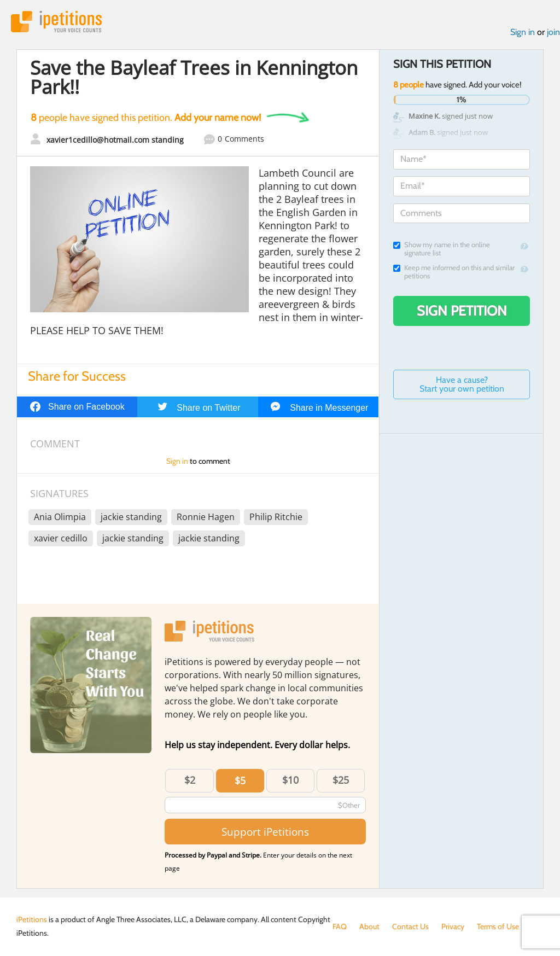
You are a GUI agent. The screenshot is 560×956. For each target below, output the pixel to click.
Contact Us (410, 926)
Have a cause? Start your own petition (462, 384)
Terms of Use (498, 926)
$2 (190, 780)
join (553, 32)
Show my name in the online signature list (442, 249)
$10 (290, 780)
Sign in (523, 32)
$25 (341, 780)
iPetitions (56, 22)
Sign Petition (462, 311)
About (369, 926)
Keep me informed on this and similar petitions (454, 272)
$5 (240, 780)
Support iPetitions (265, 832)
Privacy (453, 926)
